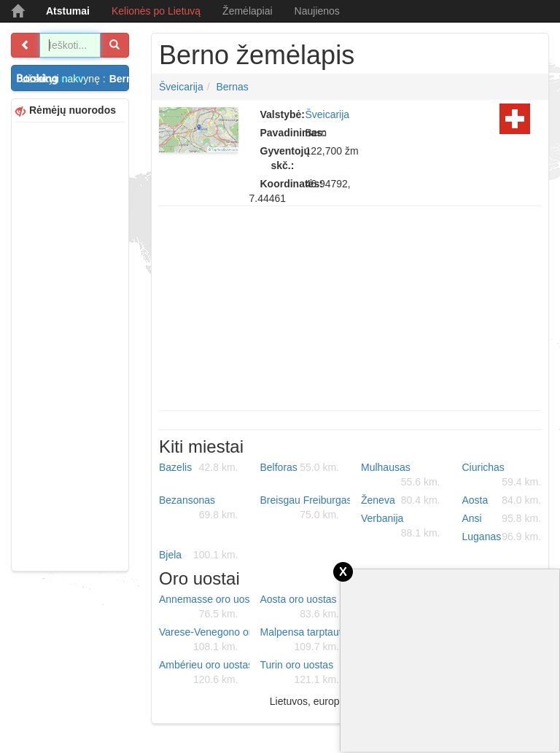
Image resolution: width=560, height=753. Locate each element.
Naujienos (317, 11)
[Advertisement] (70, 345)
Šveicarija (181, 87)
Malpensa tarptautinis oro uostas (306, 640)
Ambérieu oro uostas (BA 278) (204, 673)
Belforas (300, 467)
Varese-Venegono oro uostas (204, 640)
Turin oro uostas (300, 673)
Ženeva (401, 500)
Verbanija (401, 526)
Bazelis (199, 467)
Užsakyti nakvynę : (75, 79)
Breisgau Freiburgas (306, 508)
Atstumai (68, 11)
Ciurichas (502, 475)
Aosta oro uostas (300, 607)
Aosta (502, 500)
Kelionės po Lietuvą (156, 11)
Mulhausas (401, 475)
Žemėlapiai (247, 11)
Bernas (232, 87)
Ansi (502, 518)
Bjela (199, 555)
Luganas (502, 537)
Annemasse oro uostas (204, 607)
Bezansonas (199, 508)
